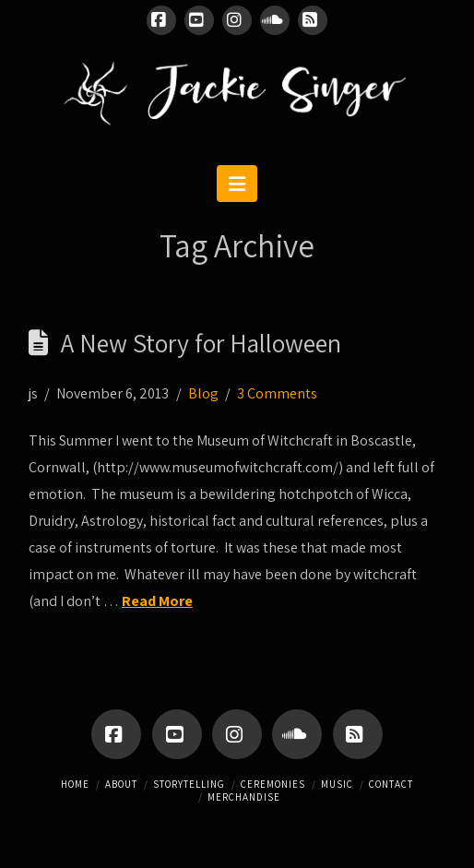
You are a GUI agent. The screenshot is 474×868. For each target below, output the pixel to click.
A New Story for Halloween (201, 343)
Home (75, 784)
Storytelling (189, 784)
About (121, 784)
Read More (157, 601)
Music (337, 784)
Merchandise (244, 797)
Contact (391, 784)
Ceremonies (273, 784)
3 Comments (277, 393)
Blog (203, 393)
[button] (237, 184)
